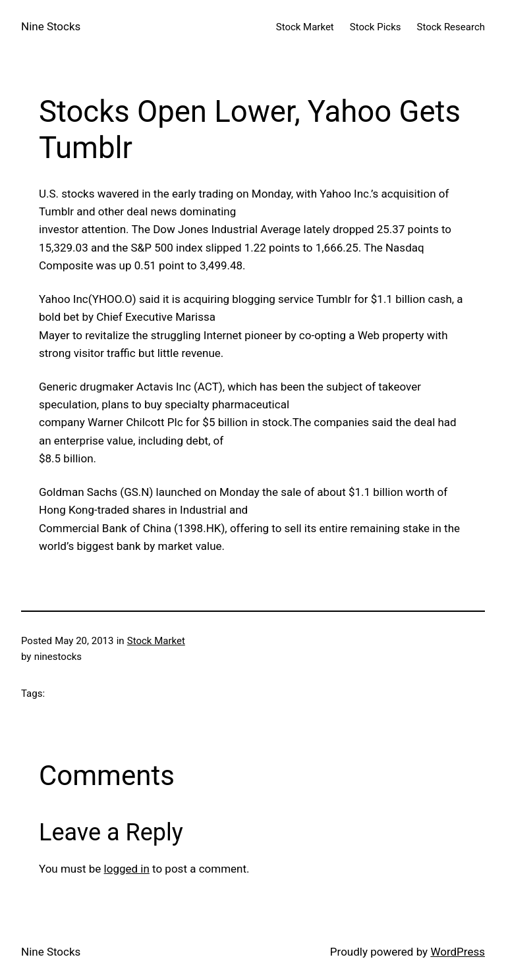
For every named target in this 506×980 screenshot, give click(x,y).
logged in (127, 869)
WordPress (458, 952)
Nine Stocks (51, 26)
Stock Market (156, 641)
